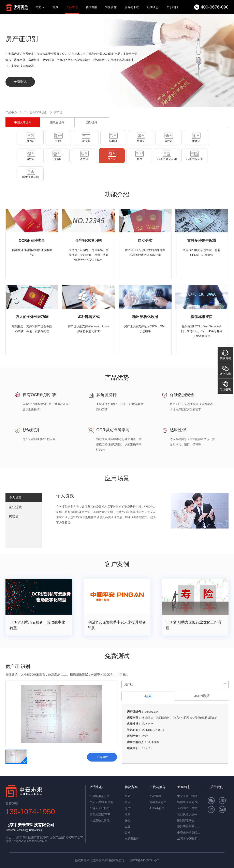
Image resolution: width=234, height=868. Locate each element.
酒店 (128, 802)
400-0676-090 (215, 7)
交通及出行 (132, 839)
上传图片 (102, 757)
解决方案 (91, 7)
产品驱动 (155, 796)
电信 (128, 808)
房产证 (58, 112)
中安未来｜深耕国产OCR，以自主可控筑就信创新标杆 (189, 796)
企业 (128, 826)
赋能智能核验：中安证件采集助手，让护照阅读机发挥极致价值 (189, 820)
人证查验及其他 (100, 820)
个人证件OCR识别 (35, 112)
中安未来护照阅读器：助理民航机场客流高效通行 (189, 833)
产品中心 (72, 7)
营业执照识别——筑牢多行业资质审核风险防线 (189, 814)
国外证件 (92, 122)
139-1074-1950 (30, 812)
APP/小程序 (157, 808)
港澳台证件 (57, 122)
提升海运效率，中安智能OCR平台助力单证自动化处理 (189, 826)
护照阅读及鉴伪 (100, 796)
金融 (128, 796)
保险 (128, 820)
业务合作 (111, 7)
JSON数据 (202, 696)
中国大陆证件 (23, 122)
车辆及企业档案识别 (102, 808)
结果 (148, 696)
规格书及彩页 (158, 802)
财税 (128, 814)
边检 (128, 833)
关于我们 (172, 7)
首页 (55, 7)
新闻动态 (153, 7)
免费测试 (20, 82)
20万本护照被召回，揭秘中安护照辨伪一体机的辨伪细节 (189, 839)
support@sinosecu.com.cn (31, 841)
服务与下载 (132, 7)
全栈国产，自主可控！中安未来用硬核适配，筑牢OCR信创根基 (189, 808)
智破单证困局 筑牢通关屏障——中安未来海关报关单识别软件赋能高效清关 (189, 802)
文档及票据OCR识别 (102, 814)
